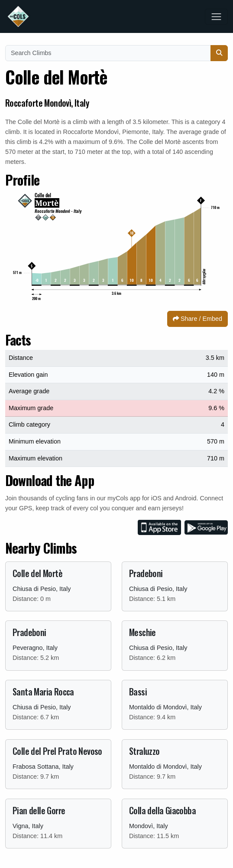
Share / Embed (197, 319)
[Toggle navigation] (216, 17)
